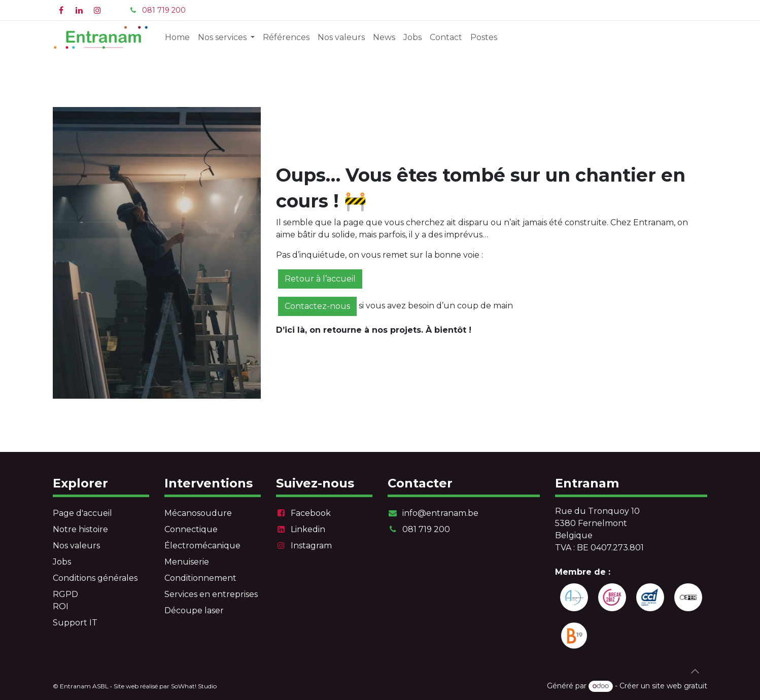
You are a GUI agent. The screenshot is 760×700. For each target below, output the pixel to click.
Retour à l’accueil (320, 279)
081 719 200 (164, 10)
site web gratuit (680, 686)
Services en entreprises (211, 594)
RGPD (65, 594)
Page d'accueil (82, 513)
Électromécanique (202, 546)
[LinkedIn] (79, 10)
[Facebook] (61, 10)
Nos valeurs (76, 546)
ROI (61, 606)
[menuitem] (177, 38)
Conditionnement (200, 578)
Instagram (311, 546)
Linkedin (308, 529)
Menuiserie (187, 562)
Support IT (75, 623)
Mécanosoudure (198, 513)
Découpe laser (194, 610)
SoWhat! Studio (194, 686)
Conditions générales (95, 578)
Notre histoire (80, 529)
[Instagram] (97, 10)
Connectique (191, 529)
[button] (695, 671)
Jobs (62, 562)
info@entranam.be (440, 513)
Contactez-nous (317, 306)
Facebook (311, 513)
